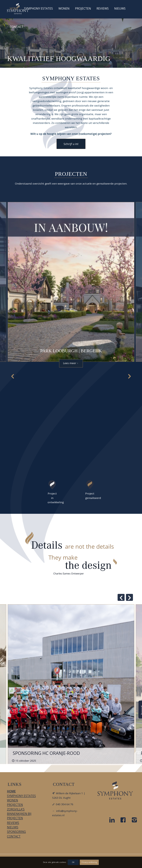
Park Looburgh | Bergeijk (71, 351)
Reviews (13, 823)
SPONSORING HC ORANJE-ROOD (46, 753)
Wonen (12, 800)
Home (11, 791)
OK (73, 862)
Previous (13, 376)
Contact (14, 836)
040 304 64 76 (65, 804)
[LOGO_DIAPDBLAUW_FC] (115, 790)
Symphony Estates (21, 796)
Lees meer (71, 363)
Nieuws (13, 827)
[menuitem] (14, 9)
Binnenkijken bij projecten (19, 816)
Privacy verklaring (89, 862)
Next (129, 376)
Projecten (15, 805)
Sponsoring (16, 832)
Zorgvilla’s (16, 809)
